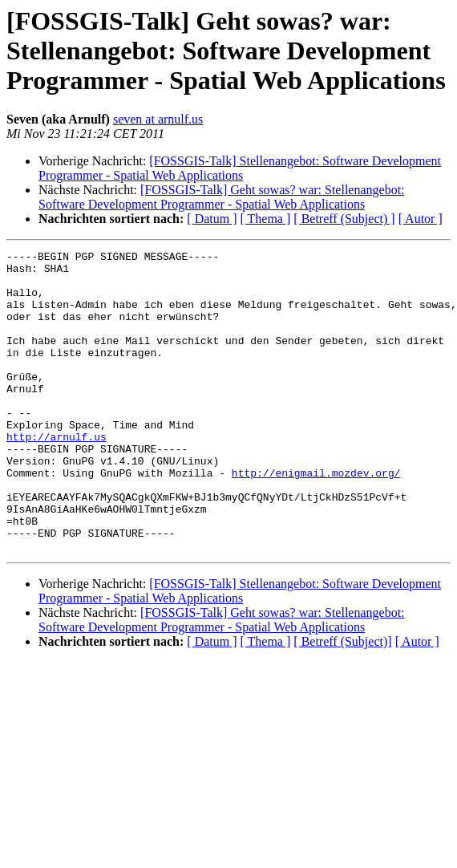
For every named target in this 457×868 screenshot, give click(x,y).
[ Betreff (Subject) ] (344, 219)
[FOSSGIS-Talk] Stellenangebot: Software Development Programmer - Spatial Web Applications (240, 168)
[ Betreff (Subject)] (342, 702)
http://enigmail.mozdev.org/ (316, 518)
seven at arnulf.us (158, 119)
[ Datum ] (212, 219)
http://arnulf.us (57, 475)
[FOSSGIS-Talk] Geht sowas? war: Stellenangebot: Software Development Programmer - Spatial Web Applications (222, 197)
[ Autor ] (421, 219)
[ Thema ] (266, 219)
